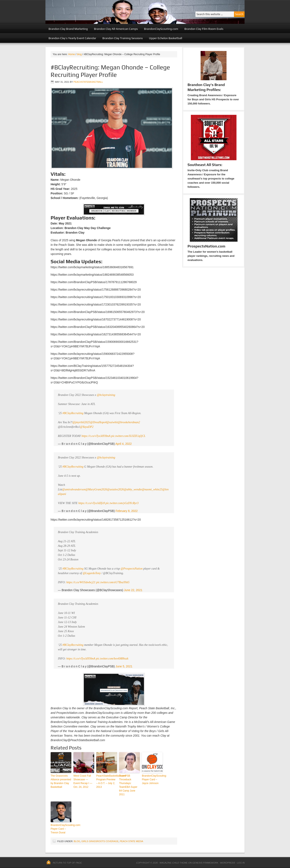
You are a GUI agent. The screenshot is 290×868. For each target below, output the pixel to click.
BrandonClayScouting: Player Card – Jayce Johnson (152, 780)
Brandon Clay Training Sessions (123, 38)
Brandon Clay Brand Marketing (68, 29)
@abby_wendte (133, 489)
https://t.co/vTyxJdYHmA (96, 436)
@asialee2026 (115, 489)
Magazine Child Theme (174, 863)
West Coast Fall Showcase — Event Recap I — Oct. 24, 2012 (83, 781)
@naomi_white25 (152, 489)
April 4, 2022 (124, 444)
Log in (241, 863)
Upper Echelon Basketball (166, 38)
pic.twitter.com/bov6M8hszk (112, 659)
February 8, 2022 (127, 511)
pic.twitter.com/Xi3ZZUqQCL (128, 436)
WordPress (227, 863)
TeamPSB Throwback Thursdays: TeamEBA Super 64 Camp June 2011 (128, 785)
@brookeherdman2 (129, 422)
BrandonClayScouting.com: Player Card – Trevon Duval (61, 829)
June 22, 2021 (133, 590)
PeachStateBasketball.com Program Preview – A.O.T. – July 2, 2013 (107, 781)
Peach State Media (131, 841)
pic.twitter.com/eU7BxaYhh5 (113, 582)
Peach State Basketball (96, 12)
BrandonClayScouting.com (161, 29)
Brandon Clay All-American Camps (116, 29)
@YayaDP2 (87, 427)
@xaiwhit (112, 422)
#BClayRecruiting (73, 413)
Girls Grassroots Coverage (100, 841)
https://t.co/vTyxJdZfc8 (91, 503)
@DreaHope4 (98, 422)
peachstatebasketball (88, 82)
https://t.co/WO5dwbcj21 (81, 582)
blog (77, 841)
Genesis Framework (205, 863)
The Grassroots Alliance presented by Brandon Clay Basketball (61, 781)
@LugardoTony (92, 573)
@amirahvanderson (74, 489)
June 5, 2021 (124, 666)
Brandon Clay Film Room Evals (204, 29)
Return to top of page (67, 863)
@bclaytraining (106, 395)
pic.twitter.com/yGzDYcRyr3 (122, 503)
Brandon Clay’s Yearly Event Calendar (72, 38)
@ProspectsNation (132, 569)
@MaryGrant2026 (96, 489)
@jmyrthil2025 (81, 422)
